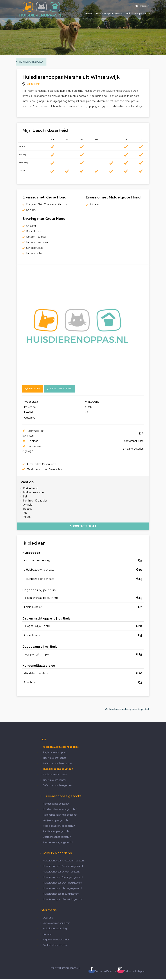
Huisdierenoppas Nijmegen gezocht (63, 889)
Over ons (48, 918)
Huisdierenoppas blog (55, 929)
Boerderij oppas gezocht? (57, 838)
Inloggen (142, 6)
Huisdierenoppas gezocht (109, 14)
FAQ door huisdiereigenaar (57, 786)
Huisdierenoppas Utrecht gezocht (61, 873)
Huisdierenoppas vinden (58, 770)
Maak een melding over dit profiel (127, 710)
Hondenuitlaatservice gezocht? (60, 810)
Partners (48, 935)
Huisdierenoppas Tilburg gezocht (61, 894)
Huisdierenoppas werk (138, 14)
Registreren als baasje (55, 775)
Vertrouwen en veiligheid (57, 924)
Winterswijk (33, 85)
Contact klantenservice (55, 946)
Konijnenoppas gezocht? (56, 821)
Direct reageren (59, 389)
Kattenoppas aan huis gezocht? (60, 816)
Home (89, 14)
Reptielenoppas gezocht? (57, 832)
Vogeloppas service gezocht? (59, 827)
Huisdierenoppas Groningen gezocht (63, 878)
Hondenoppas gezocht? (56, 805)
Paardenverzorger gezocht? (58, 843)
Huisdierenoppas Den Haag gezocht (63, 883)
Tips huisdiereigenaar (55, 781)
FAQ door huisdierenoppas (58, 764)
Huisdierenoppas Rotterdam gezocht (63, 867)
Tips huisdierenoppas (55, 759)
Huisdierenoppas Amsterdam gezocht (64, 862)
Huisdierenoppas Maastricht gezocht (63, 900)
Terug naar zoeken (31, 63)
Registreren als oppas (55, 753)
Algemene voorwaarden (56, 941)
